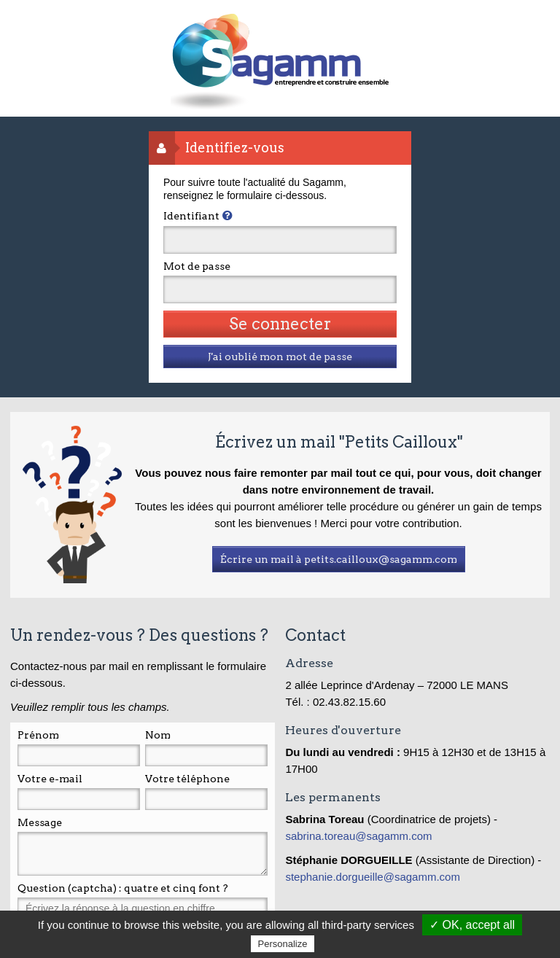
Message (40, 822)
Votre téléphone (187, 779)
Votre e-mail (50, 779)
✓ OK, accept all (472, 925)
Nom (158, 735)
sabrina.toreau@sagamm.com (360, 836)
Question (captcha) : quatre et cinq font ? (123, 888)
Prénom (38, 735)
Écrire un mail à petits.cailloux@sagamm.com (339, 559)
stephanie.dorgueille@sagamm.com (373, 877)
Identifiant (191, 216)
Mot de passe (197, 266)
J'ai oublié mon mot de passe (280, 357)
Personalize (283, 944)
